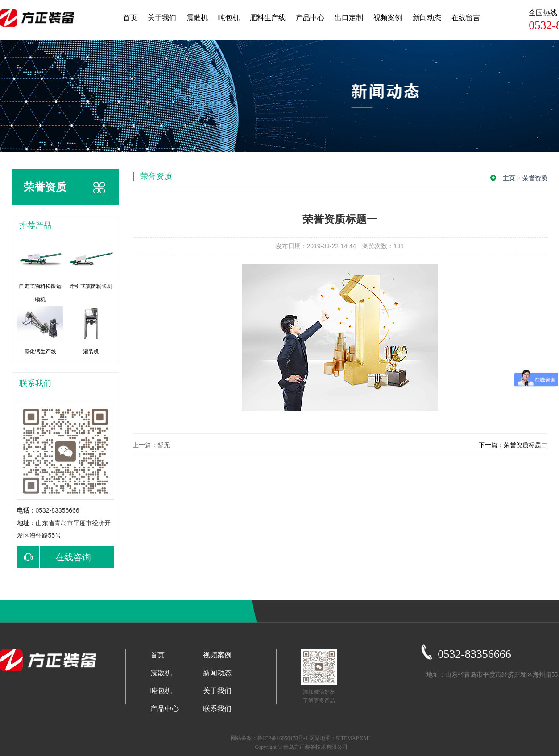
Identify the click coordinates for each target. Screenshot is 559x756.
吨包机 (229, 18)
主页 (509, 178)
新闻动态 (427, 18)
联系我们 (217, 709)
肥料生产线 (268, 18)
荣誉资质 (535, 178)
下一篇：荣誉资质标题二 (513, 445)
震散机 (197, 18)
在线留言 (466, 18)
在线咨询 (54, 557)
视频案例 (388, 18)
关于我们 (162, 18)
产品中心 (310, 18)
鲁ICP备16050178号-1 (283, 738)
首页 (130, 18)
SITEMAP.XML (354, 738)
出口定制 (349, 18)
